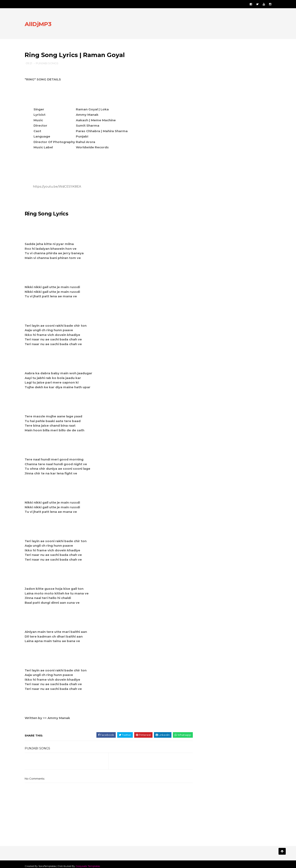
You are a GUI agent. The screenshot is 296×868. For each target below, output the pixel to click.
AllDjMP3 (41, 24)
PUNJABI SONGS (50, 64)
